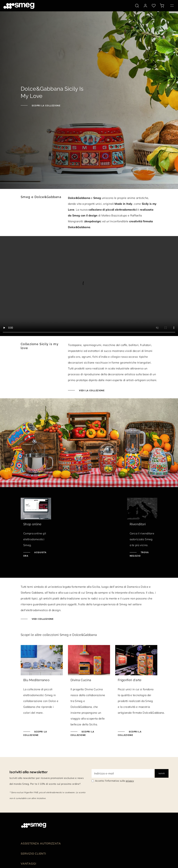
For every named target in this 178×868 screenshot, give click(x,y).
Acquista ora (35, 554)
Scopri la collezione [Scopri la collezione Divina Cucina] (82, 733)
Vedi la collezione (91, 391)
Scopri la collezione (46, 106)
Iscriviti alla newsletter (29, 772)
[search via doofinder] (137, 6)
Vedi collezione (42, 619)
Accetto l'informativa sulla (114, 781)
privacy (130, 781)
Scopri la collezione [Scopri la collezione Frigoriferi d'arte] (130, 733)
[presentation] (89, 286)
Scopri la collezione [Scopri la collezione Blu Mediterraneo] (35, 733)
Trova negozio (139, 554)
